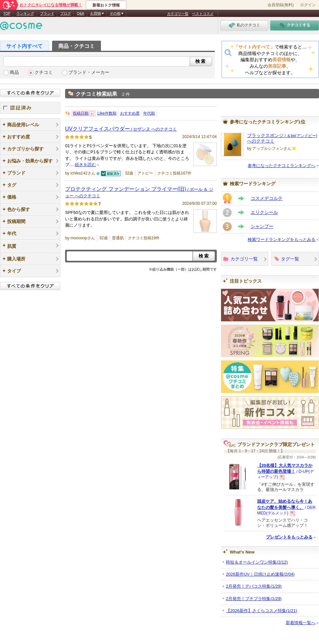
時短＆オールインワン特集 (257, 562)
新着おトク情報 (106, 5)
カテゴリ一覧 (178, 14)
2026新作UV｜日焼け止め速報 (260, 574)
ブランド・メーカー (89, 72)
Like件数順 (107, 113)
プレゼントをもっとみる (289, 537)
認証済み (30, 108)
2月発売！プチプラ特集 (254, 599)
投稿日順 (81, 113)
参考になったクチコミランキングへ (282, 166)
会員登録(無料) (281, 5)
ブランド (47, 13)
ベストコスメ (203, 14)
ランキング (25, 13)
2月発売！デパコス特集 (254, 586)
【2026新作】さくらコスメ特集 (262, 611)
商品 (14, 72)
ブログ (66, 13)
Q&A (81, 13)
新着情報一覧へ (301, 623)
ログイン (308, 5)
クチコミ (44, 72)
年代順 (149, 113)
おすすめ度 (130, 113)
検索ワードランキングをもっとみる (282, 239)
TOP (7, 13)
